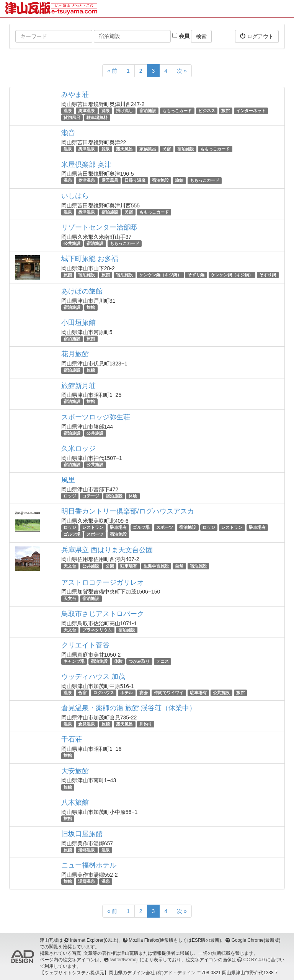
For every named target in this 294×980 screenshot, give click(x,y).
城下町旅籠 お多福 (90, 259)
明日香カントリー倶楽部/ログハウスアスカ (128, 511)
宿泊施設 (148, 111)
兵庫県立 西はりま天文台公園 (107, 550)
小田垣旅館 (78, 323)
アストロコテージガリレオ (103, 582)
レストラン (93, 527)
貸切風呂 (72, 117)
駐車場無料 (97, 117)
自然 (179, 566)
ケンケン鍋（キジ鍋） (160, 275)
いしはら (75, 196)
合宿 (82, 693)
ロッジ (70, 496)
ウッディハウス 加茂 (93, 677)
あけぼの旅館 (82, 291)
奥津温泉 (87, 111)
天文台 (70, 566)
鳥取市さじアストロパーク (103, 614)
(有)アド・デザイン (176, 973)
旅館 (225, 111)
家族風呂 (148, 149)
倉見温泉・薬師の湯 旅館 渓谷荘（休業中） (129, 708)
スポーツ (165, 527)
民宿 (167, 149)
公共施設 (72, 243)
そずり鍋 (196, 275)
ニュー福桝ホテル (89, 865)
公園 (110, 566)
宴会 (144, 693)
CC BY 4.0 (254, 960)
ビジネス (207, 111)
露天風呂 (124, 149)
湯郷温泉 (87, 850)
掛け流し (124, 111)
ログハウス (104, 693)
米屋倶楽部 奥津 (86, 165)
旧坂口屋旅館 (82, 834)
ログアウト (257, 36)
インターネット (251, 111)
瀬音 (68, 133)
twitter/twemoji (124, 960)
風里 (68, 480)
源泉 (106, 111)
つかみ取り (139, 661)
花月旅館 (75, 354)
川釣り (146, 724)
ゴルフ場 (141, 527)
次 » (182, 71)
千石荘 (72, 739)
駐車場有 (118, 527)
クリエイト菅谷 (85, 645)
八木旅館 (75, 802)
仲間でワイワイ (169, 693)
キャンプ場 (74, 661)
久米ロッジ (78, 448)
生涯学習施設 (156, 566)
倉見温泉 (87, 724)
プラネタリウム (97, 630)
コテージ (91, 496)
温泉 (68, 111)
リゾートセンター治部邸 (99, 227)
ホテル (127, 693)
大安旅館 (75, 771)
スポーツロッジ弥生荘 (96, 417)
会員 (181, 36)
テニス (163, 661)
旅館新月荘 (78, 386)
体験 (133, 496)
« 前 (112, 71)
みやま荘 (75, 95)
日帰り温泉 (135, 181)
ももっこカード (177, 111)
